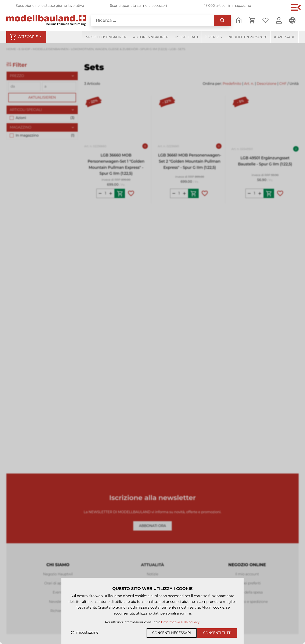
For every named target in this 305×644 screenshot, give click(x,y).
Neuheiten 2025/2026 (248, 37)
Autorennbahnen (151, 37)
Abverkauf (285, 37)
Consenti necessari (172, 633)
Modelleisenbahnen (106, 37)
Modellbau (186, 37)
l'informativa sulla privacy (180, 622)
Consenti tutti (217, 633)
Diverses (213, 37)
